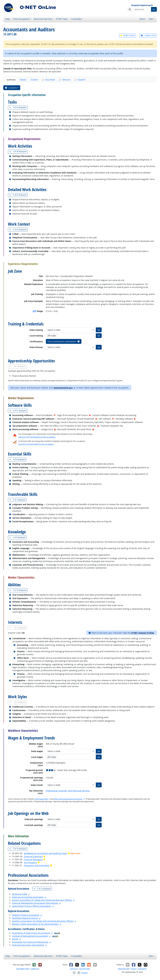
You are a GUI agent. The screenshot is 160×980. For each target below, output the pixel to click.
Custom (34, 80)
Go (154, 9)
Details (23, 80)
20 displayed (18, 230)
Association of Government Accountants (31, 933)
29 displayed (18, 107)
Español (80, 80)
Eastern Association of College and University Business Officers (42, 900)
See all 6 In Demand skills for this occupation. (36, 444)
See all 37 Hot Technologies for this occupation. (37, 437)
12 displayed (43, 889)
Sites (151, 19)
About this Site (124, 969)
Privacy (134, 969)
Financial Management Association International (35, 903)
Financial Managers (33, 859)
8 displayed (18, 459)
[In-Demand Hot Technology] (55, 415)
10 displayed (18, 849)
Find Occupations (22, 19)
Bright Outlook (128, 35)
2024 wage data (41, 799)
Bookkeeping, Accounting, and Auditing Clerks (46, 853)
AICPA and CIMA (20, 894)
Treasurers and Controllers (37, 865)
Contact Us (35, 969)
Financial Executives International (28, 945)
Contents (11, 88)
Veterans (65, 80)
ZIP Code (52, 336)
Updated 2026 (148, 35)
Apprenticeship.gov (63, 388)
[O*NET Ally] (58, 933)
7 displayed (18, 500)
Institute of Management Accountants (30, 936)
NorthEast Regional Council (25, 918)
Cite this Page (85, 969)
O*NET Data (62, 19)
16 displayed (18, 590)
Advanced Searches (43, 19)
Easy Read (48, 80)
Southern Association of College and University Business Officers (43, 921)
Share (142, 19)
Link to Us (74, 969)
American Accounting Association (28, 897)
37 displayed (18, 411)
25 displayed (18, 195)
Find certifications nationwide (64, 341)
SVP (34, 311)
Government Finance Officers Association (32, 906)
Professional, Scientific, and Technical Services (68, 791)
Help (7, 19)
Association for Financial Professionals (30, 942)
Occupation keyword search (142, 5)
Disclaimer (142, 969)
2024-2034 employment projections (68, 799)
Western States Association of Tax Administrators (35, 924)
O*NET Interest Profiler (143, 633)
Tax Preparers (30, 862)
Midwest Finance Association (26, 915)
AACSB (15, 939)
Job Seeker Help (23, 969)
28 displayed (18, 152)
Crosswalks (76, 19)
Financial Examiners (33, 856)
